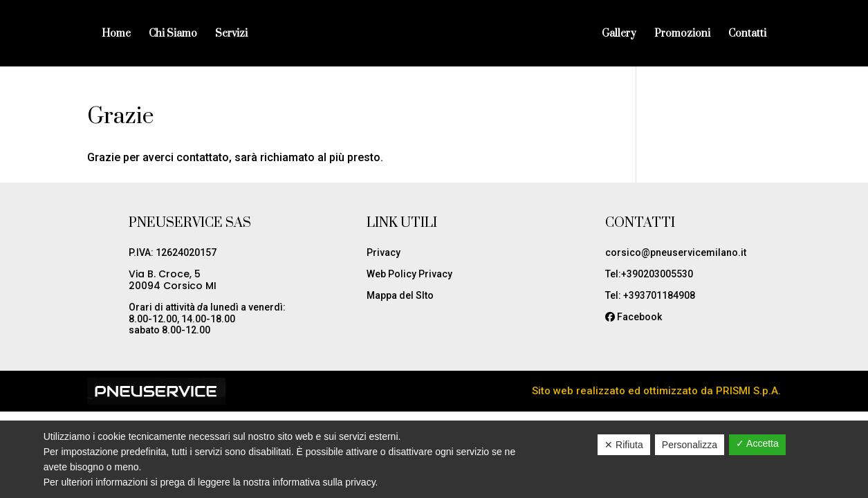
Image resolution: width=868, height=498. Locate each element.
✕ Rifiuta (624, 445)
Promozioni (682, 35)
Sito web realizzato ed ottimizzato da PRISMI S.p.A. (656, 391)
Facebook (639, 317)
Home (116, 35)
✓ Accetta (757, 443)
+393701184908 (659, 295)
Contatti (747, 35)
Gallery (619, 35)
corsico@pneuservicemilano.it (676, 252)
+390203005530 (657, 274)
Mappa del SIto (400, 295)
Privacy (384, 252)
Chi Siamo (173, 35)
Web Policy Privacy (409, 274)
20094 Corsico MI (173, 286)
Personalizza (690, 445)
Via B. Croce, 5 (165, 274)
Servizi (231, 35)
